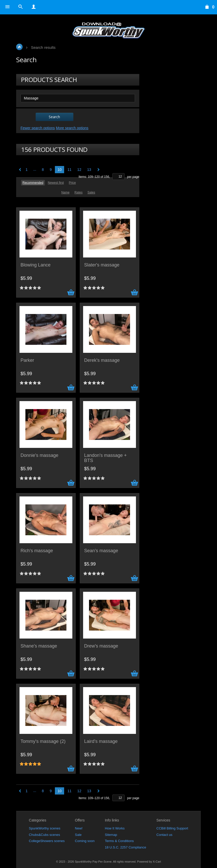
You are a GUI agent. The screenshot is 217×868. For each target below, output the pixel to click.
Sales (91, 192)
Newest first (56, 183)
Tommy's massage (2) (43, 741)
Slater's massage (102, 265)
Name (65, 192)
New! (79, 828)
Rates (78, 192)
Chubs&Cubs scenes (45, 835)
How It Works (115, 828)
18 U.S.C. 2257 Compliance (126, 847)
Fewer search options (38, 128)
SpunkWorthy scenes (45, 828)
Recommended (33, 183)
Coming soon (85, 841)
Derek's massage (102, 360)
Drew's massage (101, 646)
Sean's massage (101, 551)
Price (72, 183)
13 (89, 170)
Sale (78, 835)
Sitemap (111, 835)
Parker (27, 360)
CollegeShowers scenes (47, 841)
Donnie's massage (40, 455)
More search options (72, 128)
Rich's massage (37, 551)
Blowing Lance (36, 265)
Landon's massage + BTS (105, 458)
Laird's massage (101, 741)
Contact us (164, 835)
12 (79, 170)
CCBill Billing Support (172, 828)
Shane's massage (39, 646)
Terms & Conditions (119, 841)
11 (70, 170)
